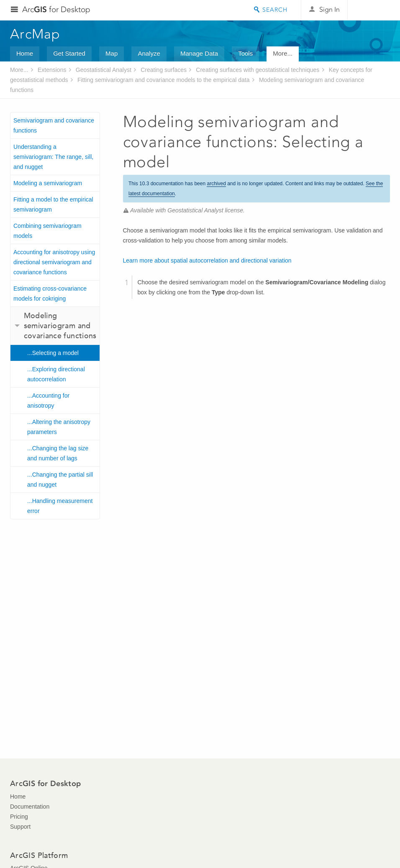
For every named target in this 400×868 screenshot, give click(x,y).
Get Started (69, 53)
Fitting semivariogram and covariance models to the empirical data (164, 80)
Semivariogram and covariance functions (54, 125)
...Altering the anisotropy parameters (59, 427)
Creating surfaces (164, 70)
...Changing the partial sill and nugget (60, 480)
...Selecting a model (53, 353)
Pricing (19, 817)
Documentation (30, 807)
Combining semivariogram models (47, 231)
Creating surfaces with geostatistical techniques (258, 70)
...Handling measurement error (60, 506)
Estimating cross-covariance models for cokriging (50, 294)
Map (112, 53)
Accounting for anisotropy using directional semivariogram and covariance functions (54, 262)
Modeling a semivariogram (48, 183)
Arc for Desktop (56, 9)
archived (216, 184)
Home (25, 53)
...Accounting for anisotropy (48, 401)
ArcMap (35, 34)
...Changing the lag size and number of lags (58, 453)
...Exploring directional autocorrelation (56, 374)
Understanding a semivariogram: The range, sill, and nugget (53, 157)
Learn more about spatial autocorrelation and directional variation (207, 260)
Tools (245, 53)
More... (283, 53)
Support (20, 827)
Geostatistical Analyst (104, 70)
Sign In (329, 9)
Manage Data (199, 53)
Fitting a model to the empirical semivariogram (53, 204)
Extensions (52, 70)
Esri (372, 10)
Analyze (149, 53)
